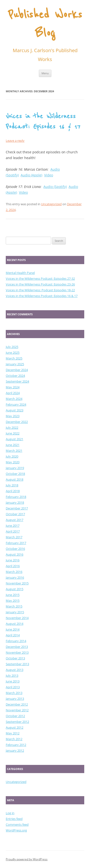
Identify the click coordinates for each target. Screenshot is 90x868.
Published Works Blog (45, 24)
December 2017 (17, 508)
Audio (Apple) (31, 175)
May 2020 (13, 462)
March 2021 (14, 451)
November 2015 (17, 583)
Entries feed (14, 819)
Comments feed (17, 825)
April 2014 (13, 635)
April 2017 (13, 531)
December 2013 (17, 647)
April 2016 (13, 566)
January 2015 (15, 612)
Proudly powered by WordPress (27, 859)
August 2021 (15, 439)
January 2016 (15, 577)
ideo (24, 192)
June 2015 (13, 595)
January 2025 (15, 364)
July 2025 (12, 347)
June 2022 (13, 433)
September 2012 (17, 722)
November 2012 (17, 710)
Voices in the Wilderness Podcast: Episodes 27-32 (40, 279)
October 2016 (15, 549)
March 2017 (14, 537)
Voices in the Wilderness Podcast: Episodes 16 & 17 (42, 296)
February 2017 (16, 543)
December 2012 (17, 704)
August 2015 (15, 589)
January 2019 (15, 468)
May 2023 (13, 416)
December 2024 (17, 370)
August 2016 (15, 554)
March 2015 (14, 606)
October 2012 (15, 716)
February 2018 (16, 497)
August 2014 (15, 624)
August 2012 (15, 727)
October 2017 (15, 514)
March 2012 (14, 739)
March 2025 (14, 358)
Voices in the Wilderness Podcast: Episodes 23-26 (40, 284)
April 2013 (13, 687)
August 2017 (15, 520)
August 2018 (15, 479)
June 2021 (13, 445)
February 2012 (16, 745)
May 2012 (13, 733)
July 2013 (12, 676)
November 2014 (17, 618)
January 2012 (15, 750)
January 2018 (15, 502)
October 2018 (15, 474)
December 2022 (17, 422)
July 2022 (12, 428)
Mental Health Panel (20, 273)
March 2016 (14, 572)
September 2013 (17, 664)
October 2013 (15, 658)
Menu (45, 73)
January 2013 (15, 699)
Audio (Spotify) (55, 187)
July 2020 (12, 456)
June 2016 (13, 560)
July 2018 (12, 485)
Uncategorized (51, 204)
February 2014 (16, 641)
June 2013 (13, 681)
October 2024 (15, 376)
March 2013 (14, 693)
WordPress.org (16, 830)
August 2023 (15, 410)
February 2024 (16, 404)
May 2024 (13, 387)
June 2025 (13, 353)
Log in (10, 813)
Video (49, 175)
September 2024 (17, 381)
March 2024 (14, 399)
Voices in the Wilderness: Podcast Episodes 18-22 (40, 290)
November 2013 (17, 652)
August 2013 (15, 670)
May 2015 (13, 601)
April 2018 (13, 491)
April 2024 (13, 393)
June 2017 (13, 526)
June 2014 (13, 629)
